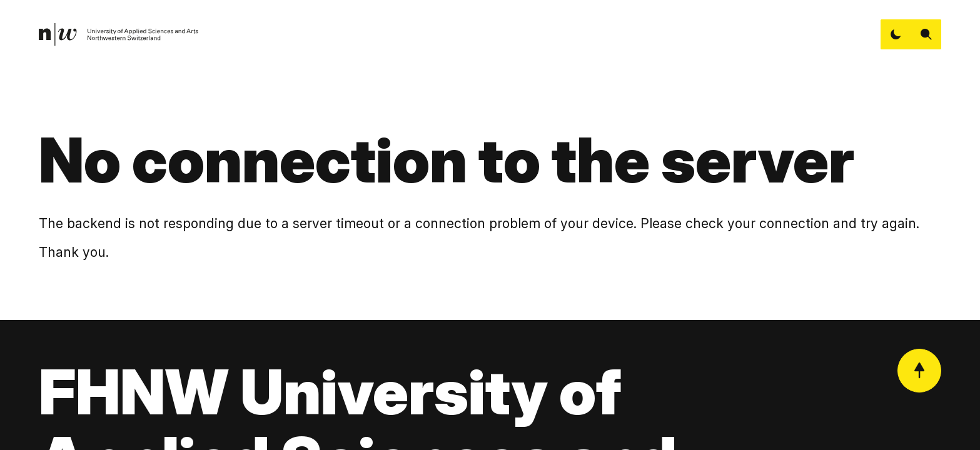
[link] (119, 35)
